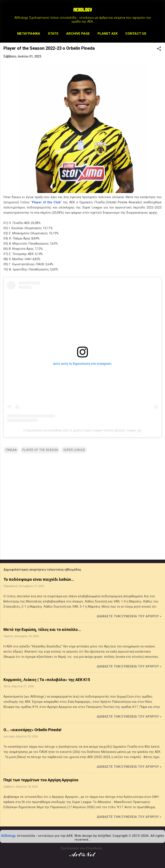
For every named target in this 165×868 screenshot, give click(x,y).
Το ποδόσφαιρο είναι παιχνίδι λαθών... (39, 579)
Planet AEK (108, 34)
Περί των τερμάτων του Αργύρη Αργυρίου (41, 780)
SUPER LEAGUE (74, 450)
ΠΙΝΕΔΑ (11, 450)
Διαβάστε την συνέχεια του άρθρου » (129, 616)
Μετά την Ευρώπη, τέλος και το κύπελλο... (42, 629)
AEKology (8, 836)
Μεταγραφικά (29, 34)
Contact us (136, 34)
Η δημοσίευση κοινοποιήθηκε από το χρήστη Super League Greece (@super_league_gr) (82, 430)
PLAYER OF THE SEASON (40, 450)
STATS (53, 34)
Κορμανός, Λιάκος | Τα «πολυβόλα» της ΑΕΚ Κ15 (47, 680)
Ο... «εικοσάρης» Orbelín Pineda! (32, 730)
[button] (159, 49)
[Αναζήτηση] (159, 12)
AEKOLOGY (82, 10)
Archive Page (78, 34)
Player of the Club (46, 202)
